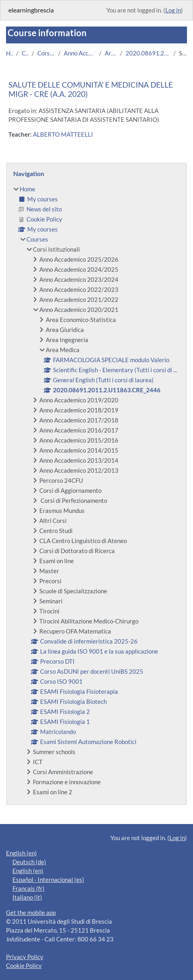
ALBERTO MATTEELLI (63, 134)
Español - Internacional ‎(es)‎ (48, 880)
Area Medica (111, 53)
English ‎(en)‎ (21, 853)
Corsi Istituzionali (46, 53)
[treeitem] (96, 491)
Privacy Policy (25, 957)
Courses (25, 53)
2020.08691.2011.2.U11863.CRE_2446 (148, 53)
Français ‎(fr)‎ (28, 889)
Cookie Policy (24, 966)
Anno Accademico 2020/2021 (80, 53)
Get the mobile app (31, 913)
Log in (173, 10)
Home (9, 53)
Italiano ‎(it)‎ (27, 897)
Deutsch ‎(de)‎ (29, 862)
